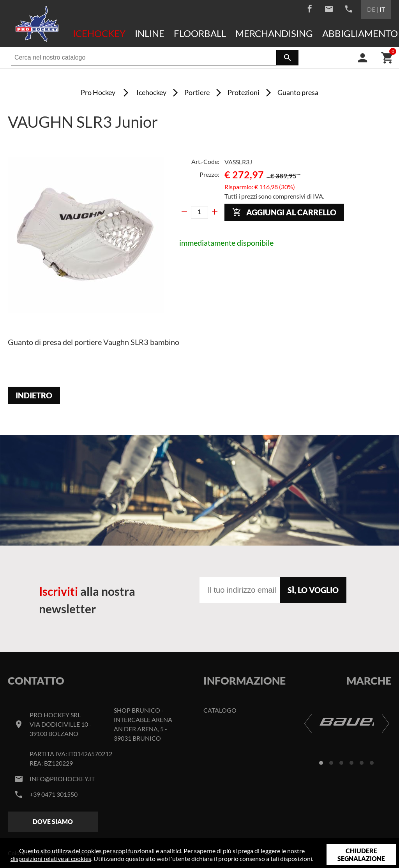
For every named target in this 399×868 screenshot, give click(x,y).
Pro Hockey (98, 92)
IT (382, 9)
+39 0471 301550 (54, 794)
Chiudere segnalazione (361, 855)
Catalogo (220, 710)
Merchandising (274, 33)
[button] (321, 763)
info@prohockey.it (62, 779)
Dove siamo (53, 821)
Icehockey (99, 33)
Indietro (34, 395)
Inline (150, 33)
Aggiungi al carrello (284, 212)
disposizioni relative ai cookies (51, 858)
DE (371, 9)
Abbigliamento (360, 33)
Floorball (200, 33)
